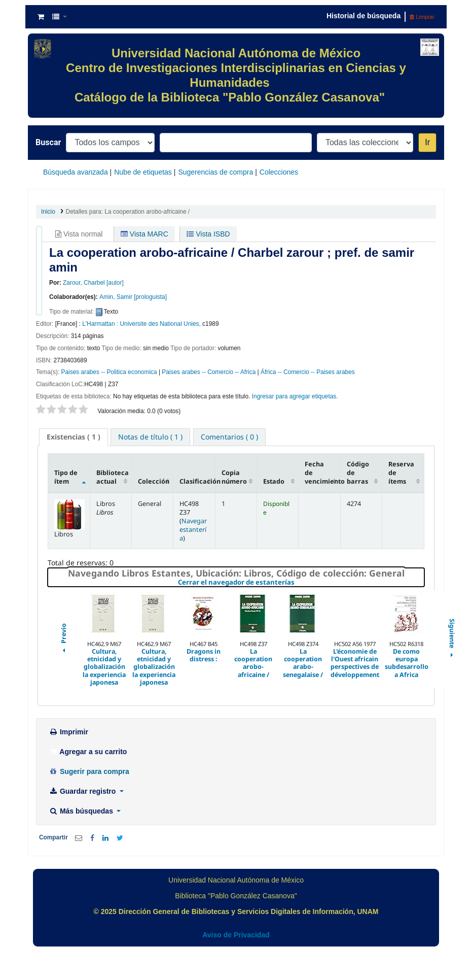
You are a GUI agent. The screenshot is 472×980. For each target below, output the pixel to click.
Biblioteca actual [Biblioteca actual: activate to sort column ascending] (113, 477)
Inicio (48, 212)
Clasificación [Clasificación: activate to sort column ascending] (197, 481)
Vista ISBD (208, 234)
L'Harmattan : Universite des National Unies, (141, 324)
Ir (427, 142)
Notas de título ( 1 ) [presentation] (150, 437)
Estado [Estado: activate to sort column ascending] (274, 481)
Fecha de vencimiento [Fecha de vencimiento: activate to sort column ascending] (322, 473)
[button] (41, 17)
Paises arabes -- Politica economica (109, 372)
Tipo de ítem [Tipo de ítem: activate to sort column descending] (66, 477)
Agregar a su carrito (88, 752)
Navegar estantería (193, 530)
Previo (64, 639)
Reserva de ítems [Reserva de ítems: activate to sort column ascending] (401, 473)
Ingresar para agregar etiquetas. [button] (295, 396)
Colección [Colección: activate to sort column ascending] (154, 481)
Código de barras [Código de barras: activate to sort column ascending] (358, 473)
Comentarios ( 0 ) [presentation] (229, 437)
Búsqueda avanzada (76, 172)
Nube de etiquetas (143, 172)
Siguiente (451, 639)
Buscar (48, 142)
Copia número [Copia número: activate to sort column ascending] (234, 477)
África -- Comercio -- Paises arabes (308, 372)
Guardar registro (83, 791)
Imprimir (68, 732)
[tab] (74, 437)
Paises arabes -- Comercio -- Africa (209, 372)
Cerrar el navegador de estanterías (297, 583)
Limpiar (422, 17)
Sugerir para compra (89, 771)
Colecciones (279, 172)
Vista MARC (144, 234)
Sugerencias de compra (215, 172)
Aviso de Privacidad (236, 935)
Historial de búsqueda (364, 16)
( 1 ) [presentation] (74, 437)
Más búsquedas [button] (82, 811)
